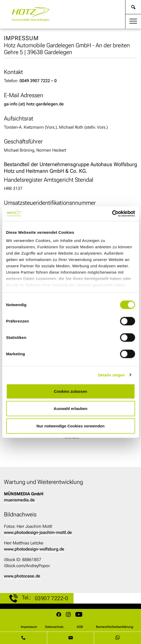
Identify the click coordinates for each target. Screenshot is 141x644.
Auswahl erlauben (70, 409)
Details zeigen (111, 375)
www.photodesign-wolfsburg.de (34, 549)
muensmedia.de (19, 500)
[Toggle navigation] (133, 21)
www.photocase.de (22, 576)
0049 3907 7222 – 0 (38, 81)
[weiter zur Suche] (133, 7)
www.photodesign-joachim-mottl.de (38, 532)
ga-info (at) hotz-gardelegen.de (34, 104)
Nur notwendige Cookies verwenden (70, 426)
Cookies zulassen (71, 391)
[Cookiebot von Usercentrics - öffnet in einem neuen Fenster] (112, 214)
